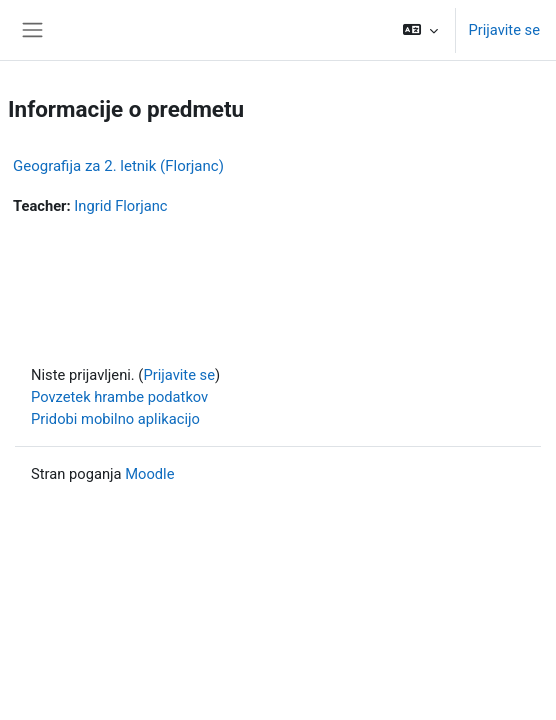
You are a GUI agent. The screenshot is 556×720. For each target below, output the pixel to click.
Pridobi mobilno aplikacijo (115, 419)
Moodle (149, 474)
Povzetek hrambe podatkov (119, 397)
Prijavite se (504, 30)
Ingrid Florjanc (120, 206)
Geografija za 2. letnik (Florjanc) (118, 166)
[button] (420, 30)
